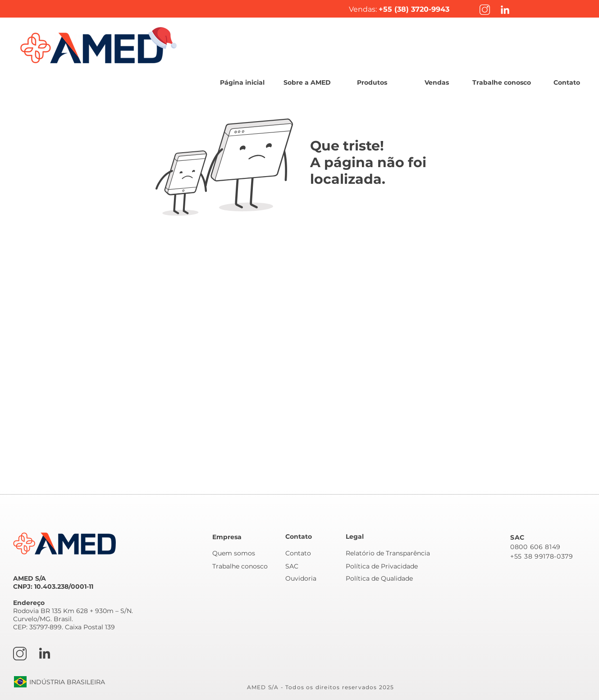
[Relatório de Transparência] (391, 553)
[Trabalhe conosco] (243, 566)
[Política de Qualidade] (389, 578)
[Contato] (314, 553)
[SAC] (314, 566)
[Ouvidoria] (314, 578)
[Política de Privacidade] (389, 566)
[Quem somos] (243, 553)
